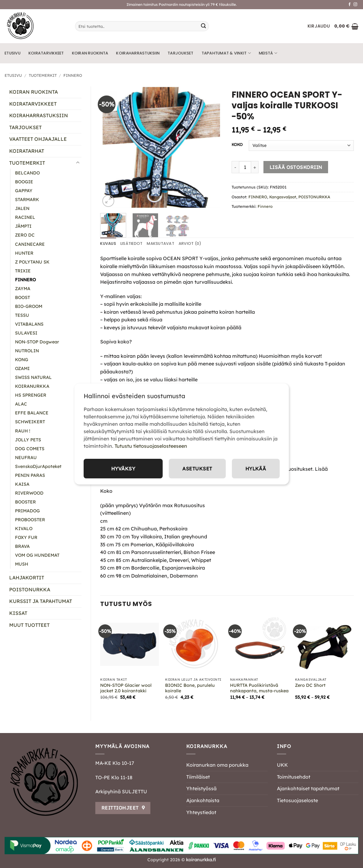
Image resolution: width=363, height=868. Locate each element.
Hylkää (255, 469)
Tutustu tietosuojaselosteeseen (151, 446)
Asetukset (197, 469)
